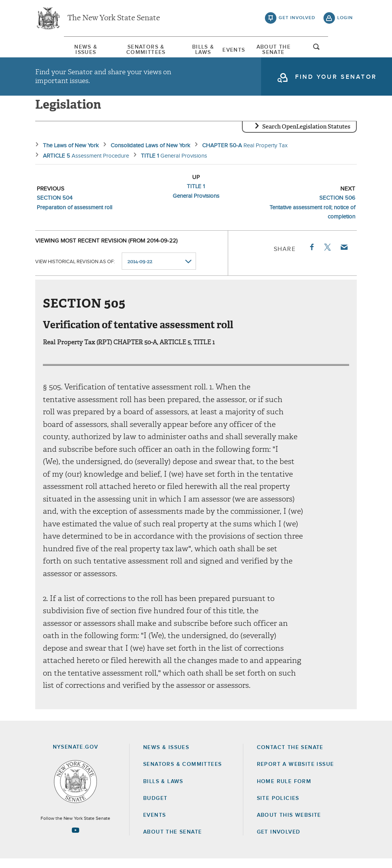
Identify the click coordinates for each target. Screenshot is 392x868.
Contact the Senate (290, 757)
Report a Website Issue (296, 774)
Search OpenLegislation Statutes (306, 136)
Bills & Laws (202, 49)
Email (344, 256)
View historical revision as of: (75, 271)
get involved (297, 19)
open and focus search (345, 51)
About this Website (289, 824)
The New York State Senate (114, 19)
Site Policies (278, 808)
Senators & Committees (131, 49)
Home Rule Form (284, 791)
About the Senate (172, 841)
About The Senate (295, 49)
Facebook (311, 256)
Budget (155, 808)
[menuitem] (58, 49)
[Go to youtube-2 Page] (75, 839)
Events (244, 49)
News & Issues (58, 49)
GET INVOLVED (279, 841)
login (345, 19)
